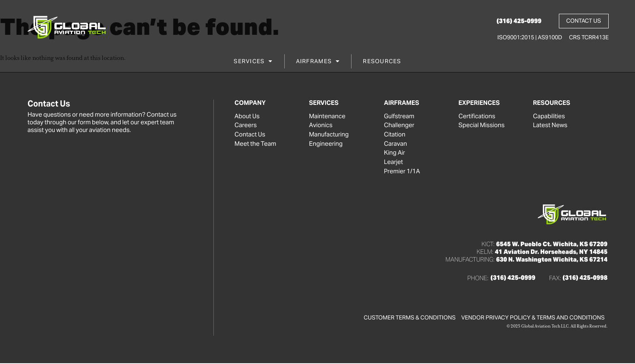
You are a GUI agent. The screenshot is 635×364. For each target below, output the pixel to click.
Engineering (326, 144)
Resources (382, 62)
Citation (395, 135)
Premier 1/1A (402, 172)
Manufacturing (329, 135)
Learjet (393, 163)
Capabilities (549, 116)
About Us (247, 116)
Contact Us (250, 135)
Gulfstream (399, 116)
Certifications (477, 116)
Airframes (318, 62)
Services (253, 62)
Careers (246, 126)
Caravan (395, 144)
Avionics (321, 126)
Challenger (399, 126)
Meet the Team (255, 144)
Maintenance (327, 116)
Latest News (550, 126)
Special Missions (482, 126)
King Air (394, 153)
